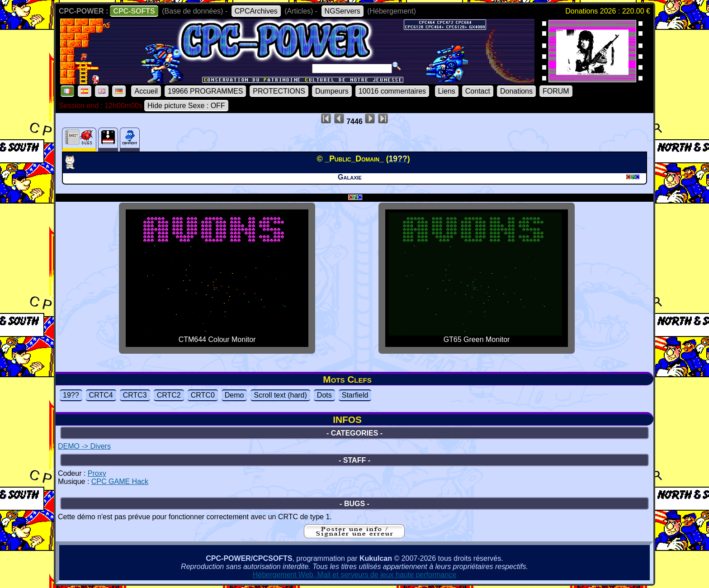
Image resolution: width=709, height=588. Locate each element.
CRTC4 (101, 395)
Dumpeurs (332, 91)
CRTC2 (169, 395)
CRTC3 (135, 395)
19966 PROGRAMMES (205, 91)
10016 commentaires (392, 91)
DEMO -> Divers (84, 446)
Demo (234, 395)
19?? (71, 395)
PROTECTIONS (279, 91)
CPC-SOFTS (134, 11)
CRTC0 (203, 395)
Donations (516, 91)
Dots (324, 395)
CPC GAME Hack (120, 481)
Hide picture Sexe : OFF (186, 106)
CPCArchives (256, 11)
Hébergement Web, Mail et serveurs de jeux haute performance (355, 575)
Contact (478, 91)
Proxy (97, 473)
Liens (447, 91)
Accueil (146, 91)
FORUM (556, 91)
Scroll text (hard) (280, 395)
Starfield (355, 395)
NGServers (343, 11)
